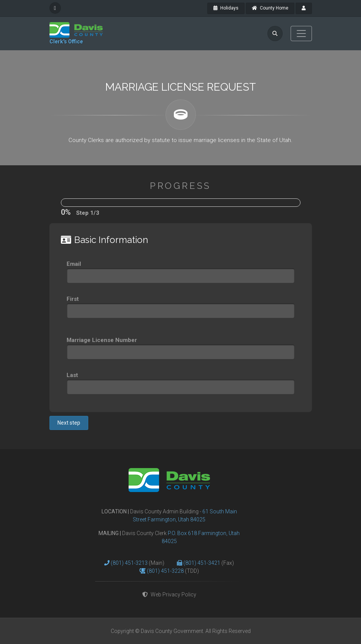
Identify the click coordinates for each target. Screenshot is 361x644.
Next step (69, 423)
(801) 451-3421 (202, 563)
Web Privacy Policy (169, 594)
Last (72, 375)
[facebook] (55, 8)
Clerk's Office (66, 42)
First (73, 299)
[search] (275, 34)
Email (74, 264)
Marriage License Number (102, 340)
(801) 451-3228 (166, 571)
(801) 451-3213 (130, 563)
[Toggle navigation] (301, 34)
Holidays (226, 8)
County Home (270, 8)
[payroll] (304, 8)
